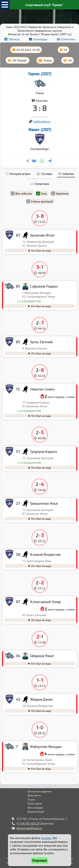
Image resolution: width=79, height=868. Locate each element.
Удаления (60, 193)
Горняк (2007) (40, 74)
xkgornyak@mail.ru (29, 828)
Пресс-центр (35, 804)
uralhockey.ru (42, 121)
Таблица (14, 39)
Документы (34, 795)
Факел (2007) (40, 130)
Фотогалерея (35, 808)
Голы (42, 193)
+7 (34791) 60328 (28, 823)
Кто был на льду (41, 769)
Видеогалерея (36, 812)
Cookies (46, 838)
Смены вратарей (40, 201)
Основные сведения (39, 791)
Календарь (40, 39)
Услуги (31, 800)
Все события (21, 193)
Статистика (68, 39)
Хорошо (39, 860)
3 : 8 (40, 108)
